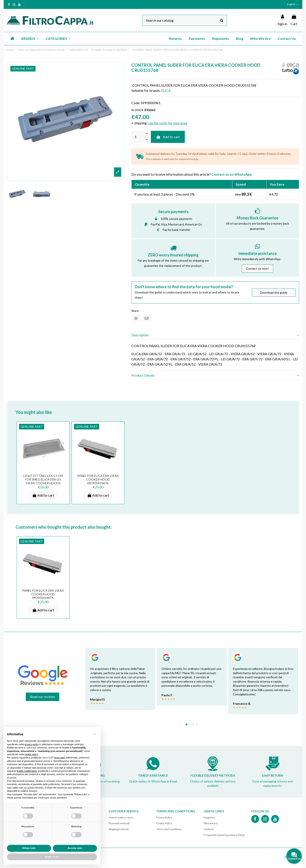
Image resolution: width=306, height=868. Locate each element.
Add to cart (168, 137)
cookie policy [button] (31, 754)
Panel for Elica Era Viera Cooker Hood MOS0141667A (98, 480)
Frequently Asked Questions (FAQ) (224, 835)
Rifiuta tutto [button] (29, 848)
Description (215, 335)
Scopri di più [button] (52, 857)
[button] (30, 39)
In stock (137, 110)
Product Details (215, 375)
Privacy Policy (164, 817)
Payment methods (119, 823)
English (293, 4)
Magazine (209, 817)
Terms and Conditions (169, 829)
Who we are (211, 823)
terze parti (60, 758)
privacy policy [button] (32, 744)
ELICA (166, 90)
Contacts (209, 829)
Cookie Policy (164, 823)
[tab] (215, 335)
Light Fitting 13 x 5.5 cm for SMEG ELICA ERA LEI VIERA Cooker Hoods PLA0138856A (43, 481)
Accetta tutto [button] (75, 848)
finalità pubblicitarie (27, 771)
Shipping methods (119, 829)
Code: (136, 103)
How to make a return (121, 817)
